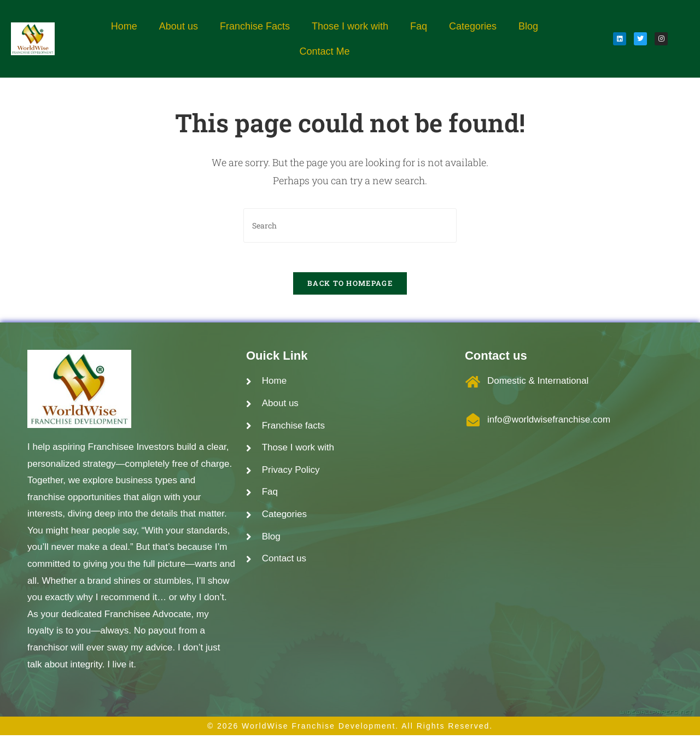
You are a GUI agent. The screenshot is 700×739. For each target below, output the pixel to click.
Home (124, 26)
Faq (419, 26)
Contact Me (324, 51)
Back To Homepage (350, 287)
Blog (528, 26)
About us (179, 26)
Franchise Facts (255, 26)
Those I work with (350, 26)
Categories (473, 26)
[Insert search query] (350, 225)
